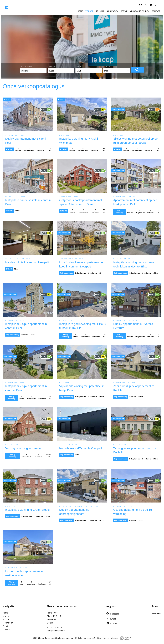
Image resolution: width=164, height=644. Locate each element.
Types (52, 67)
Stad (79, 67)
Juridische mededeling (63, 638)
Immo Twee (52, 613)
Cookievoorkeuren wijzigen (106, 638)
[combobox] (33, 71)
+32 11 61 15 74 (54, 627)
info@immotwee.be (56, 631)
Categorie (27, 67)
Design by (125, 638)
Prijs (107, 67)
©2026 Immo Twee (41, 638)
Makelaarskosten (83, 638)
